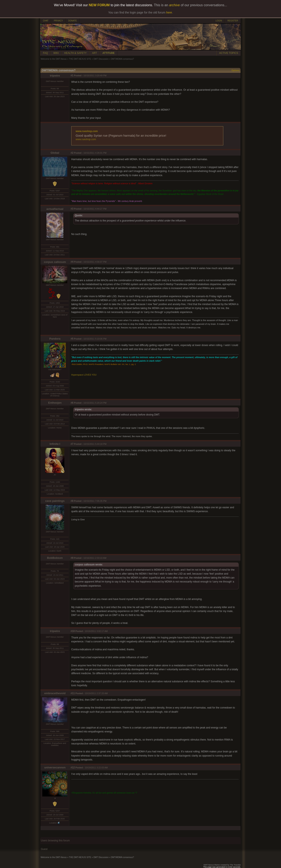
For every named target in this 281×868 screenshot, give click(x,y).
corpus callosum (55, 262)
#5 (72, 339)
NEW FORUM (99, 5)
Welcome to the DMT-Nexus (54, 59)
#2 (72, 153)
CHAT (46, 21)
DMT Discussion (101, 59)
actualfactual (55, 209)
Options (235, 70)
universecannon (55, 767)
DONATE (73, 21)
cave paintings (55, 501)
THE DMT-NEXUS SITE (80, 59)
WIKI (56, 53)
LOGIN (219, 21)
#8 (72, 501)
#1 (72, 75)
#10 (73, 631)
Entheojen (55, 403)
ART (95, 53)
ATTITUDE (109, 53)
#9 (72, 558)
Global (55, 153)
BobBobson (55, 558)
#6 (72, 403)
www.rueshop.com (87, 131)
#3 (72, 209)
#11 (73, 693)
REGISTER (233, 21)
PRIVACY (58, 21)
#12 (73, 768)
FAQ (45, 53)
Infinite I (55, 444)
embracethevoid (55, 693)
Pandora (55, 339)
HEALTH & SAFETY (75, 53)
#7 (72, 444)
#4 (72, 262)
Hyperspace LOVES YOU (84, 375)
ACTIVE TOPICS (229, 53)
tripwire (55, 76)
